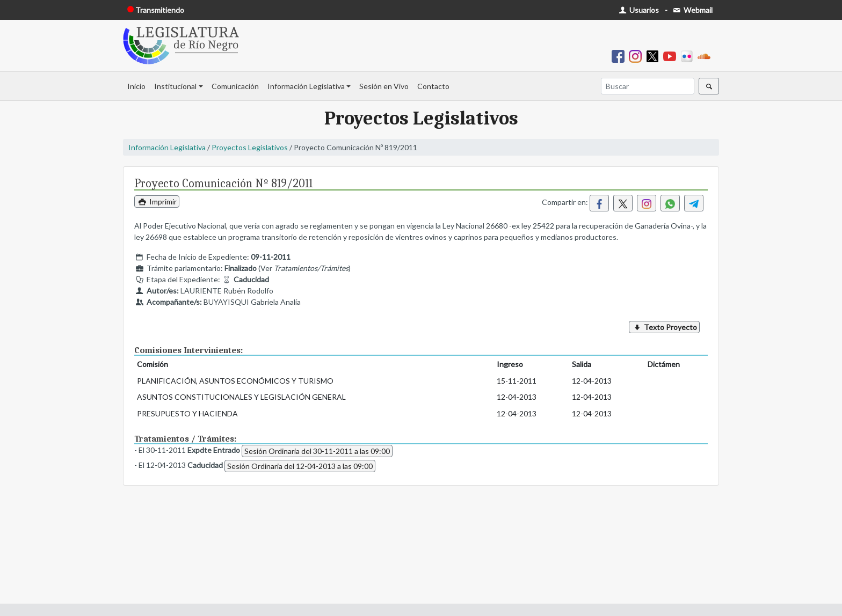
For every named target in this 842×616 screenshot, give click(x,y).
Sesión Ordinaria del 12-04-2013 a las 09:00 (300, 466)
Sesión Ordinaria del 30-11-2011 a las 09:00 (317, 451)
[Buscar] (648, 86)
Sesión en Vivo (384, 86)
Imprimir (157, 201)
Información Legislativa (306, 86)
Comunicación (235, 86)
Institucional (175, 86)
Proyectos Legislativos (250, 147)
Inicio (136, 86)
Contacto (433, 86)
